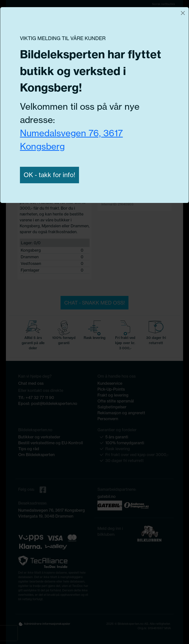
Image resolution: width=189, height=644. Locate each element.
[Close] (183, 13)
